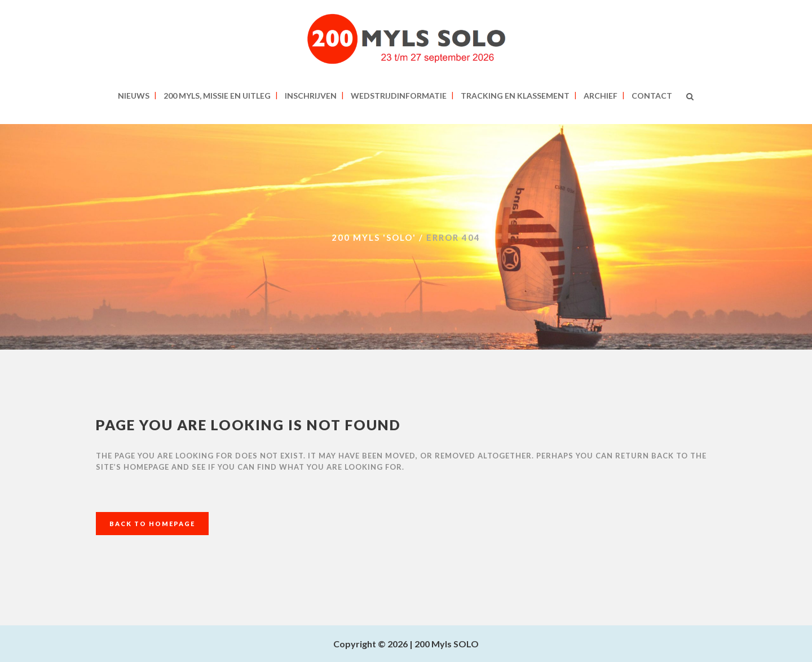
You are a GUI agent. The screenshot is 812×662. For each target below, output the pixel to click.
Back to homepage (152, 524)
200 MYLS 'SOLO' (374, 237)
